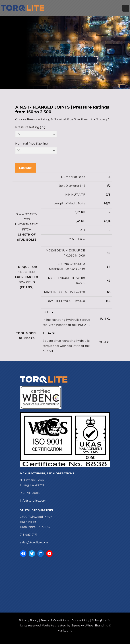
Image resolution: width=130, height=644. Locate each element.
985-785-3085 (30, 493)
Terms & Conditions (55, 620)
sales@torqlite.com (34, 542)
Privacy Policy (29, 620)
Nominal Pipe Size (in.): (32, 144)
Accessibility (80, 620)
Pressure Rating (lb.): (31, 127)
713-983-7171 (29, 535)
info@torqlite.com (33, 501)
